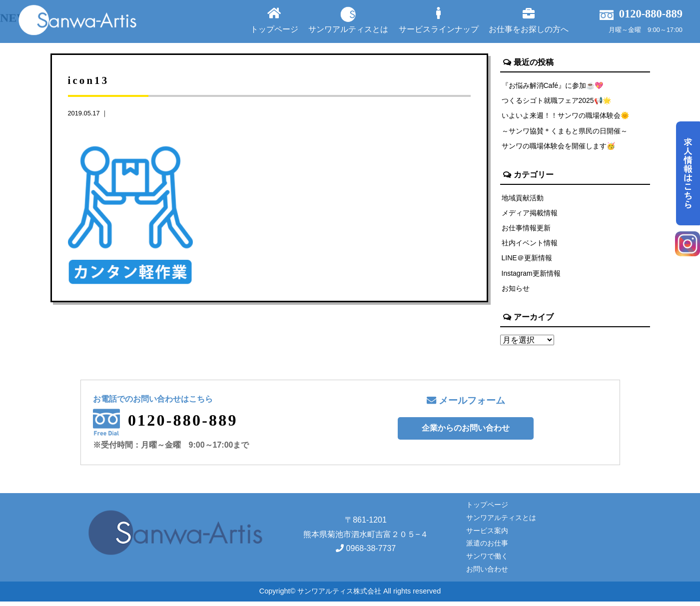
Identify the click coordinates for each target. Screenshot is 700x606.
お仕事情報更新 (526, 230)
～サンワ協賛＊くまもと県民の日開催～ (565, 132)
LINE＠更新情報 (527, 261)
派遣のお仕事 (487, 548)
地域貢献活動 (523, 199)
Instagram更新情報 (532, 277)
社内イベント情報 (530, 246)
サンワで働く (487, 561)
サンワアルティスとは (348, 20)
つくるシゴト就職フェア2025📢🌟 (557, 101)
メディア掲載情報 (530, 215)
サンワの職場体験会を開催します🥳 (559, 147)
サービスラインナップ (439, 20)
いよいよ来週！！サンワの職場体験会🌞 (566, 116)
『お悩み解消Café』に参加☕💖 (553, 85)
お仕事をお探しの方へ (529, 20)
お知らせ (516, 292)
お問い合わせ (487, 574)
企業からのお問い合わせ (466, 432)
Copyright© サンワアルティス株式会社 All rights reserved (350, 596)
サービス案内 (487, 535)
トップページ (274, 20)
